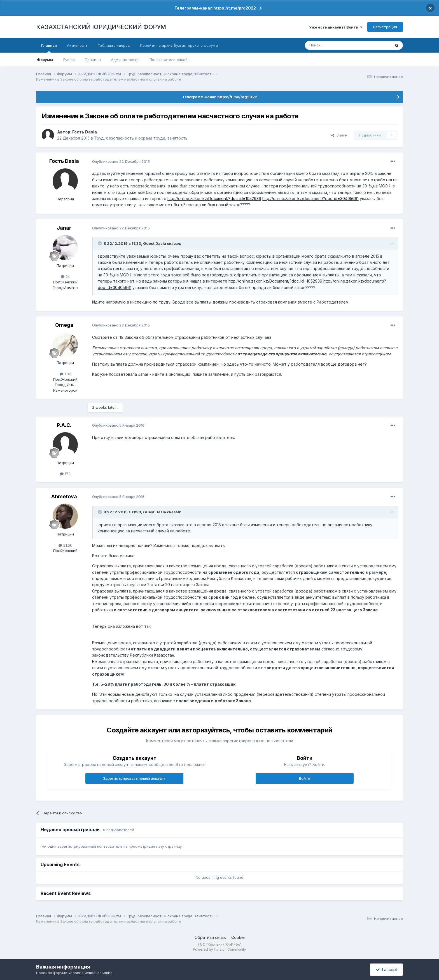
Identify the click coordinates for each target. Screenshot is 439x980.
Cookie (238, 937)
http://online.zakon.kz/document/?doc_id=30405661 (310, 198)
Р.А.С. (64, 425)
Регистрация (385, 27)
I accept (387, 970)
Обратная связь (210, 937)
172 (65, 474)
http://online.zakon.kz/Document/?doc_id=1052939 (214, 198)
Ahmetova (64, 496)
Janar (64, 228)
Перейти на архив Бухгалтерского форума (179, 45)
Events (69, 60)
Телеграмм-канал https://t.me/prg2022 (215, 8)
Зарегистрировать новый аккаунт (134, 778)
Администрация (125, 60)
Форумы (45, 60)
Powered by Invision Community (219, 949)
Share (339, 135)
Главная (49, 48)
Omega (64, 325)
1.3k (65, 374)
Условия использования (90, 973)
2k (65, 276)
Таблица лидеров (114, 45)
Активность (77, 45)
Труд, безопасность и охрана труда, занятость (141, 138)
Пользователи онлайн (170, 60)
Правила (93, 60)
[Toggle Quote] (100, 243)
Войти (305, 778)
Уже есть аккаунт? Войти (336, 27)
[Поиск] (332, 45)
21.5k (65, 545)
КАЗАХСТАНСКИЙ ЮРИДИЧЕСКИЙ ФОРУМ (101, 27)
